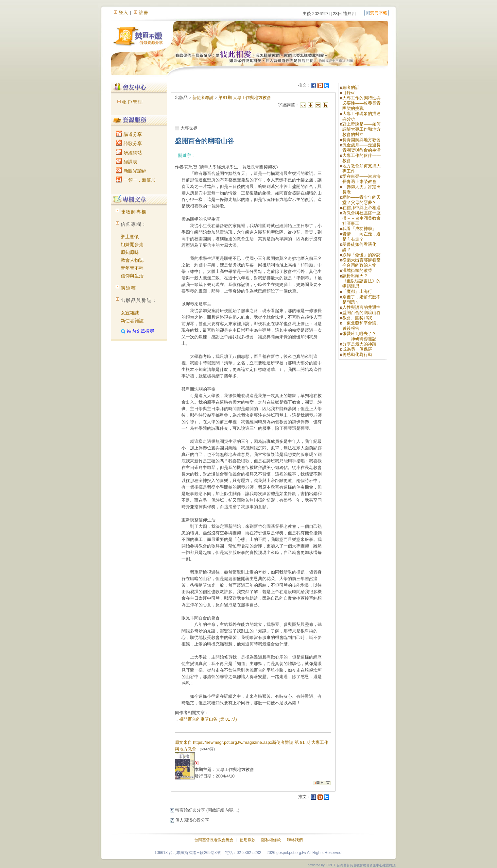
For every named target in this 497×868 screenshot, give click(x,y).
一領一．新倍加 (136, 180)
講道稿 (129, 288)
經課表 (127, 162)
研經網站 (129, 153)
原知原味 (130, 252)
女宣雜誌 (130, 313)
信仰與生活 (132, 276)
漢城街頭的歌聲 (357, 270)
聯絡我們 (295, 840)
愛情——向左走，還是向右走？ (361, 236)
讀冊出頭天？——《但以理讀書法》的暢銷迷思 (361, 281)
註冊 (144, 13)
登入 (124, 13)
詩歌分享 (129, 143)
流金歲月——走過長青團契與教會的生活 (361, 148)
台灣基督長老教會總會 (214, 840)
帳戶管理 (133, 102)
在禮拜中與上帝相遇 (361, 208)
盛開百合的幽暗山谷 (361, 313)
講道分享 (129, 134)
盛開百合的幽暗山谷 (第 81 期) (208, 719)
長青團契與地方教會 (361, 140)
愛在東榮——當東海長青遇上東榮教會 (361, 179)
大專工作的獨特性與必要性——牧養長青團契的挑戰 (361, 103)
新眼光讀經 (131, 171)
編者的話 (351, 87)
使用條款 (248, 840)
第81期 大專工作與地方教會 (245, 98)
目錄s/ (348, 93)
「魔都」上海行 (357, 291)
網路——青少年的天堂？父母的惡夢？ (361, 200)
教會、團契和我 (357, 318)
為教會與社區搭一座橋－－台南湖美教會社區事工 (361, 218)
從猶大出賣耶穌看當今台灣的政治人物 (361, 263)
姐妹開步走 (132, 244)
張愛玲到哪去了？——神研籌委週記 (359, 336)
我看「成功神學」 (359, 229)
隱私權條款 (271, 840)
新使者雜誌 (132, 321)
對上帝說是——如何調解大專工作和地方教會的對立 (361, 129)
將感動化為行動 (357, 354)
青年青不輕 (132, 268)
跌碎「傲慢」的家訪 (361, 255)
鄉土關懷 (130, 237)
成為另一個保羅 (357, 349)
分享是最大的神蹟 (359, 344)
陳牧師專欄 (134, 212)
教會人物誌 (132, 260)
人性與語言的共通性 (361, 307)
